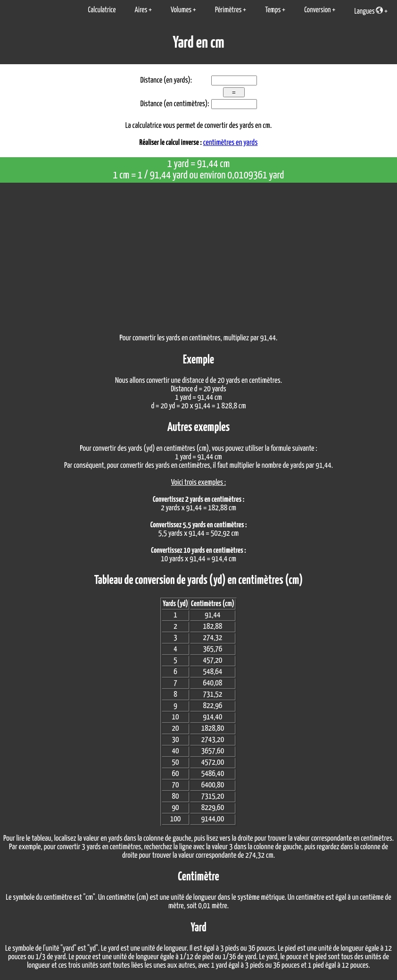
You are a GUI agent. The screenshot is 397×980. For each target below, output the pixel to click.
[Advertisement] (198, 253)
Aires (141, 10)
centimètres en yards (231, 143)
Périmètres (228, 10)
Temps (273, 10)
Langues (368, 11)
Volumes (181, 10)
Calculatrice (102, 10)
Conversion (317, 10)
